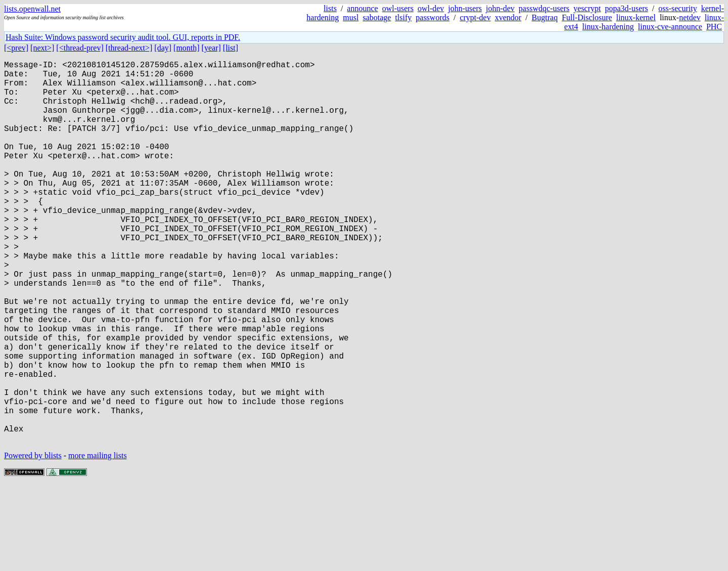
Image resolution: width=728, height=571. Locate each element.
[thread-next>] (129, 48)
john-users (465, 8)
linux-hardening (608, 27)
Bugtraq (545, 17)
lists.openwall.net (32, 9)
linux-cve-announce (670, 27)
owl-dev (431, 8)
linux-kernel (636, 17)
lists (330, 8)
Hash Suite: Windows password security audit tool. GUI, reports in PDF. (123, 37)
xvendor (508, 17)
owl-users (398, 8)
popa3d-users (626, 8)
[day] (163, 48)
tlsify (403, 17)
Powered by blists (33, 540)
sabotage (377, 17)
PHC (714, 27)
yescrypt (587, 8)
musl (351, 17)
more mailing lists (98, 540)
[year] (211, 48)
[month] (187, 48)
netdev (690, 17)
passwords (433, 17)
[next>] (42, 48)
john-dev (500, 8)
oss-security (677, 8)
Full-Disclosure (587, 17)
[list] (231, 48)
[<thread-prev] (80, 48)
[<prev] (16, 48)
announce (362, 8)
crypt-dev (475, 17)
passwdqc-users (544, 8)
